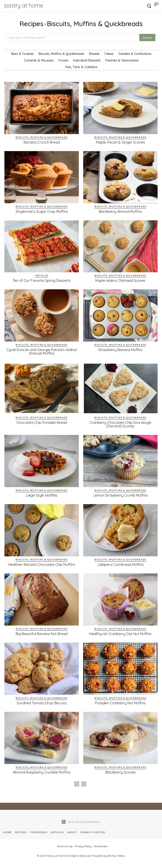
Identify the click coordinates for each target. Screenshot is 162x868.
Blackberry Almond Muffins (120, 211)
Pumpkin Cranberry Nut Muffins (120, 703)
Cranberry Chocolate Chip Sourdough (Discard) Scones (121, 424)
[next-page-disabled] (84, 784)
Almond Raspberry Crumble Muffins (42, 772)
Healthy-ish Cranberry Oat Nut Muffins (120, 634)
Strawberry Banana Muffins (121, 350)
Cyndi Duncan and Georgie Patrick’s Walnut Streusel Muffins (42, 351)
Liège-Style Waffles (42, 495)
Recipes (31, 24)
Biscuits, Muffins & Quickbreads (42, 137)
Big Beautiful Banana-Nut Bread (42, 634)
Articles (42, 275)
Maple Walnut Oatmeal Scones (120, 280)
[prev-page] (77, 784)
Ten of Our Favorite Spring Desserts (42, 280)
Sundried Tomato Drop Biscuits (42, 703)
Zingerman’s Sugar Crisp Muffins (42, 211)
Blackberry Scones (121, 772)
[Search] (147, 37)
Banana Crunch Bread (42, 142)
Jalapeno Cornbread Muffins (120, 565)
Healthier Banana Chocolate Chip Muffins (42, 565)
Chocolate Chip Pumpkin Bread (42, 422)
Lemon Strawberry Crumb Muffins (121, 495)
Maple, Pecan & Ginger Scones (121, 142)
